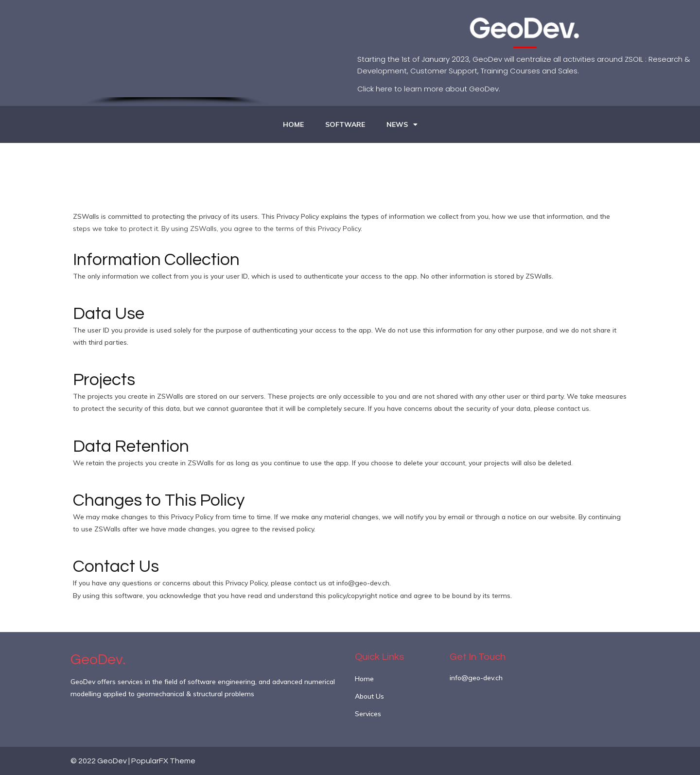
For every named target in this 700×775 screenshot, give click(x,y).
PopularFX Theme (163, 761)
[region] (175, 53)
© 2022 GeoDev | (101, 761)
